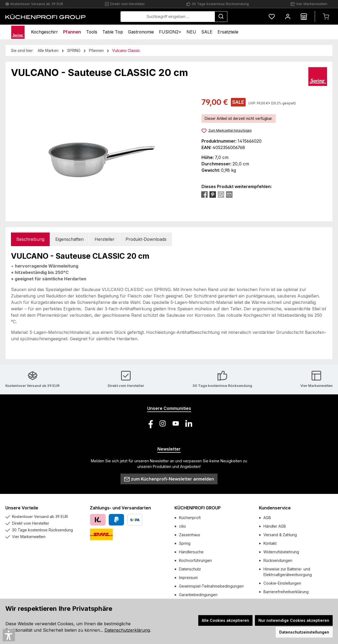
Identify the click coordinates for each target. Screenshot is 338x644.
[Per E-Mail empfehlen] (229, 194)
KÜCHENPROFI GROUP (198, 508)
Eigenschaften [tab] (69, 239)
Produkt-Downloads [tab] (146, 239)
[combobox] (168, 17)
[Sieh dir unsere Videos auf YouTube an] (176, 423)
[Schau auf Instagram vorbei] (163, 423)
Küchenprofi (190, 518)
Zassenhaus (190, 535)
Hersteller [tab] (105, 239)
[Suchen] (221, 17)
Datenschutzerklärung (127, 630)
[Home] (18, 32)
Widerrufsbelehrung (281, 552)
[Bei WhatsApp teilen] (221, 194)
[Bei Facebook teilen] (204, 194)
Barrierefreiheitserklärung (286, 592)
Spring (185, 543)
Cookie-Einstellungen (282, 583)
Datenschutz (190, 569)
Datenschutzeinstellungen (304, 632)
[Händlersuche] (304, 16)
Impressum (188, 578)
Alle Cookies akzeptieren (225, 620)
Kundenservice (275, 508)
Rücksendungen (278, 560)
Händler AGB (275, 526)
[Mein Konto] (288, 16)
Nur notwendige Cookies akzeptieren (294, 620)
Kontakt (270, 543)
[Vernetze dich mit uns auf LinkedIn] (189, 423)
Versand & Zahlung (280, 535)
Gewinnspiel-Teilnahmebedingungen (211, 586)
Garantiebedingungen (198, 595)
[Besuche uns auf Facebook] (149, 423)
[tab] (30, 239)
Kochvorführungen (195, 560)
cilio (182, 526)
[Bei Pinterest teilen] (213, 194)
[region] (101, 154)
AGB (267, 518)
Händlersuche (191, 552)
